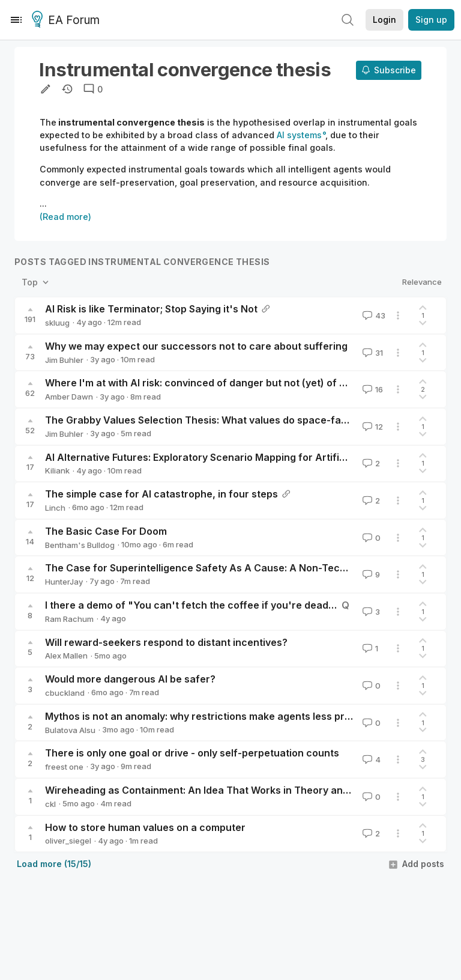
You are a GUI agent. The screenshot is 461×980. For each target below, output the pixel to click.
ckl (50, 804)
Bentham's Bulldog (80, 545)
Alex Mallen (66, 656)
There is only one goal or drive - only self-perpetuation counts (192, 753)
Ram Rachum (69, 619)
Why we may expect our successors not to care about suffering (196, 346)
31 (372, 353)
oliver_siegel (68, 841)
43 (373, 315)
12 (372, 427)
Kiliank (57, 470)
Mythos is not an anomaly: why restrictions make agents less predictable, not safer (242, 716)
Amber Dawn (69, 397)
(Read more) (65, 217)
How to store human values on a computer (145, 827)
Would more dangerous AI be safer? (130, 679)
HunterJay (64, 582)
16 (372, 389)
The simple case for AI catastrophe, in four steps (161, 494)
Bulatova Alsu (70, 730)
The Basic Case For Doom (106, 531)
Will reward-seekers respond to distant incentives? (166, 642)
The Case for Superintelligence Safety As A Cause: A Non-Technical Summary (230, 568)
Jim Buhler (64, 360)
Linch (55, 508)
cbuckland (65, 693)
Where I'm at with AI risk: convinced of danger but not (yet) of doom (205, 383)
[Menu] (16, 20)
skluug (57, 323)
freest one (64, 767)
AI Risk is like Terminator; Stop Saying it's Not (151, 309)
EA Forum (68, 20)
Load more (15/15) (54, 864)
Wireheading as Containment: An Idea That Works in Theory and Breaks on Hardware (247, 790)
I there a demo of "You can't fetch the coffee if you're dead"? (192, 605)
